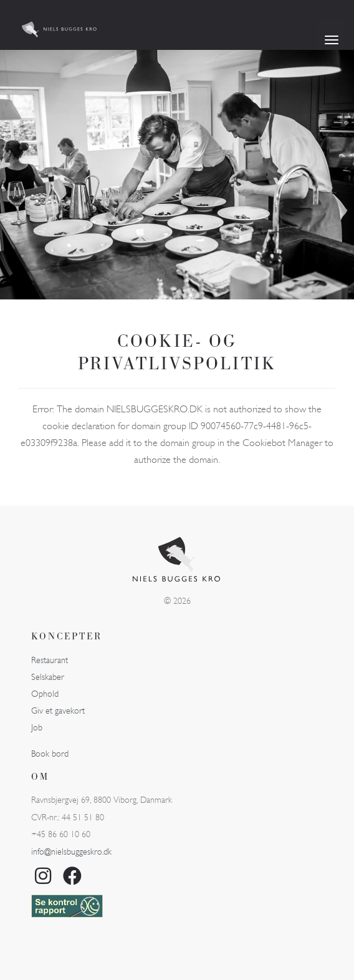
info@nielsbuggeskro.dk (71, 852)
